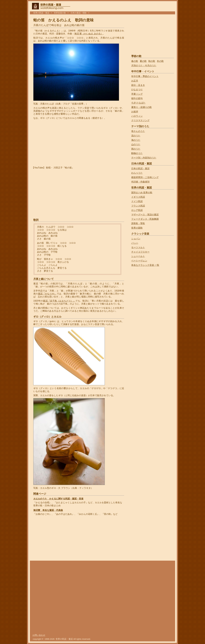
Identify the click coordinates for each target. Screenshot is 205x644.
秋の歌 (152, 61)
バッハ (135, 243)
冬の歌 (160, 61)
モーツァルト (138, 247)
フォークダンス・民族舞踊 (145, 219)
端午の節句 (137, 98)
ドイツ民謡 (137, 201)
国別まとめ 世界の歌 (142, 193)
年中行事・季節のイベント (145, 76)
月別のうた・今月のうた (144, 66)
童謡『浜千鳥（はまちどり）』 (59, 301)
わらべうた (137, 173)
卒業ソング (137, 94)
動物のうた (137, 153)
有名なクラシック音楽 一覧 (145, 265)
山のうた (136, 144)
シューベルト (138, 256)
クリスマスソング (140, 120)
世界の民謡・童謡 (41, 13)
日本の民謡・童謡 (140, 169)
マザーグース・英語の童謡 (145, 215)
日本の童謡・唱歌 (79, 13)
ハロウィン (137, 116)
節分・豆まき (138, 85)
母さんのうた (138, 131)
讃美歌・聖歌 (138, 223)
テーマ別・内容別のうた (144, 158)
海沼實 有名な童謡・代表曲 (48, 510)
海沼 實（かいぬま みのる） (89, 34)
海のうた (136, 140)
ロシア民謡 (137, 210)
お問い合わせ (39, 635)
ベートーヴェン (139, 261)
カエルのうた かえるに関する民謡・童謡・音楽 (58, 499)
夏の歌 (143, 61)
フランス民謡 (138, 206)
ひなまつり (137, 90)
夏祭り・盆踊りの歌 (142, 107)
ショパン (136, 239)
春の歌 (135, 61)
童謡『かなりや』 (47, 294)
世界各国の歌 (60, 13)
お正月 (135, 81)
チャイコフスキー (140, 252)
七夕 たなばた (138, 103)
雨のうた (136, 149)
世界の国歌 (137, 228)
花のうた (136, 136)
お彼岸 (135, 112)
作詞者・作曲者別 (140, 182)
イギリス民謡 (138, 197)
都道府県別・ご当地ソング (145, 177)
